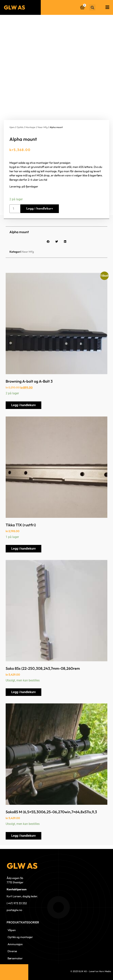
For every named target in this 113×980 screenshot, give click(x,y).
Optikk (20, 127)
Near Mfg (43, 127)
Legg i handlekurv (40, 209)
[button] (92, 7)
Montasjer (31, 127)
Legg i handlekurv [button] (23, 405)
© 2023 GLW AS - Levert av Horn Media (91, 971)
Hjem (12, 127)
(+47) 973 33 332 (17, 903)
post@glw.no (14, 910)
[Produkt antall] (15, 209)
